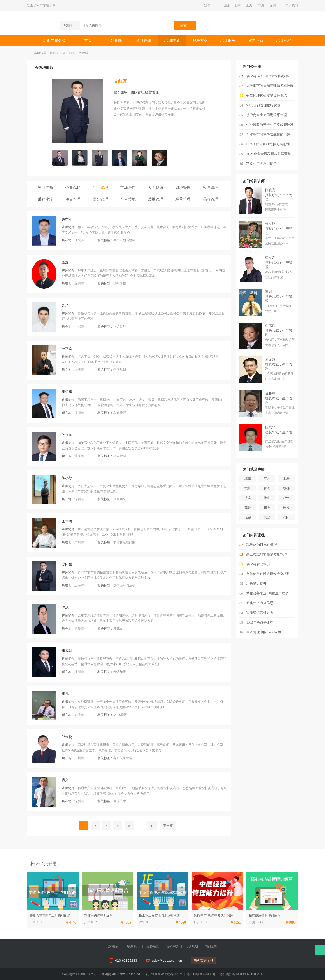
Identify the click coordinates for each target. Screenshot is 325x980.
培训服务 (228, 41)
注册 (227, 5)
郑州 (286, 498)
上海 (249, 5)
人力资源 (156, 188)
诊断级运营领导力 (260, 613)
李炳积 (67, 392)
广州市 (79, 542)
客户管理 (211, 188)
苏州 (248, 508)
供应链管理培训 (258, 564)
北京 (237, 5)
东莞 (267, 508)
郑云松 (67, 737)
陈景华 (270, 427)
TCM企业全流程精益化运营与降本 (272, 154)
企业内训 (144, 41)
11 (152, 826)
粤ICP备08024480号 (201, 974)
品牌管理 (211, 199)
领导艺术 (120, 801)
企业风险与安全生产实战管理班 (270, 125)
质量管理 (156, 199)
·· (141, 826)
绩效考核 (120, 283)
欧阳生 (67, 564)
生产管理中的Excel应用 (264, 632)
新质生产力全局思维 (261, 603)
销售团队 (120, 499)
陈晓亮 (270, 190)
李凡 (65, 694)
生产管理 (100, 188)
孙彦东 (67, 435)
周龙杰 (270, 359)
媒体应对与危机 (124, 585)
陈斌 (65, 607)
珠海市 (79, 456)
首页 (88, 41)
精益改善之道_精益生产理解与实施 (273, 593)
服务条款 (153, 946)
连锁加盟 (120, 672)
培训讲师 (172, 41)
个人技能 (128, 199)
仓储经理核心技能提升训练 (267, 96)
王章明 (67, 521)
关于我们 (292, 5)
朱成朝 (67, 651)
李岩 (269, 292)
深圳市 (79, 283)
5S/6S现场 (120, 715)
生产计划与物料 (124, 240)
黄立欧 (67, 349)
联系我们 (133, 946)
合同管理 (120, 456)
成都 (286, 488)
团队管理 (100, 199)
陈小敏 (67, 478)
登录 (207, 5)
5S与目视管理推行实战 (263, 105)
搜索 (183, 26)
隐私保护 (172, 946)
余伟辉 (270, 326)
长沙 (286, 508)
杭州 (248, 488)
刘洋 (65, 305)
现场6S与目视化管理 (262, 545)
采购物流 (45, 199)
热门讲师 (45, 188)
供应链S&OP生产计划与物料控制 (271, 76)
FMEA (118, 629)
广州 (261, 5)
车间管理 (120, 413)
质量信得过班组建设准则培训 (268, 574)
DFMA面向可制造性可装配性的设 (271, 144)
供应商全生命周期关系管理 (267, 115)
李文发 (270, 258)
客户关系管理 (123, 758)
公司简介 (114, 946)
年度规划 (120, 370)
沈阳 (286, 517)
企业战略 (73, 188)
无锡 (248, 517)
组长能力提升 (256, 584)
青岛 (267, 488)
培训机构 (284, 41)
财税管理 (183, 188)
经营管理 (183, 199)
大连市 (79, 715)
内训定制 (211, 946)
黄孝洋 (67, 219)
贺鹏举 (270, 393)
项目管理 (73, 199)
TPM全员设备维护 (260, 622)
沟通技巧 (120, 327)
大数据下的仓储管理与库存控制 (270, 86)
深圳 (273, 5)
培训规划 (192, 946)
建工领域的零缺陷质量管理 (267, 554)
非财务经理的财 (124, 542)
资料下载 (256, 41)
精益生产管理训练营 (261, 164)
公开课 (116, 41)
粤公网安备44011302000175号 (241, 974)
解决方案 (200, 41)
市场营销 (128, 188)
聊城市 (79, 240)
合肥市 (79, 327)
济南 (248, 498)
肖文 (65, 780)
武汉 (267, 517)
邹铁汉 (270, 224)
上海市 (79, 370)
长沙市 (79, 629)
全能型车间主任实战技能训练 (268, 134)
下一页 (168, 826)
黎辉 (65, 262)
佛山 (267, 498)
